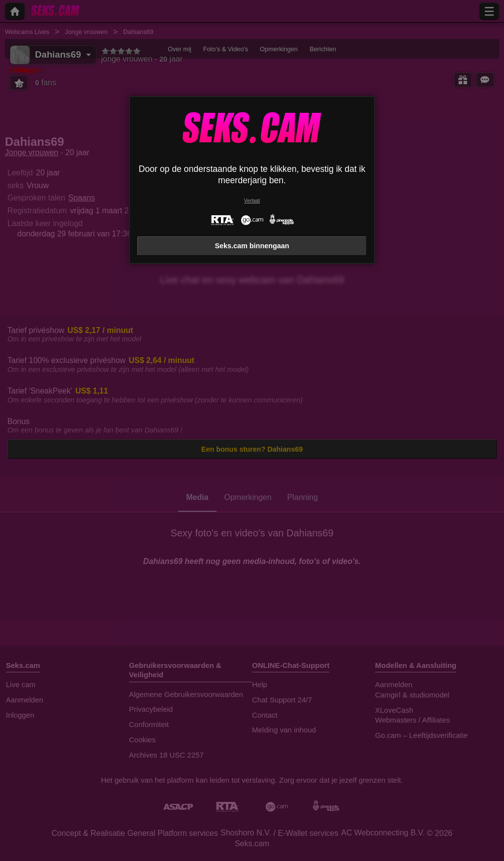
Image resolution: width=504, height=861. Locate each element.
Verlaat (252, 201)
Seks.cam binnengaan (252, 246)
